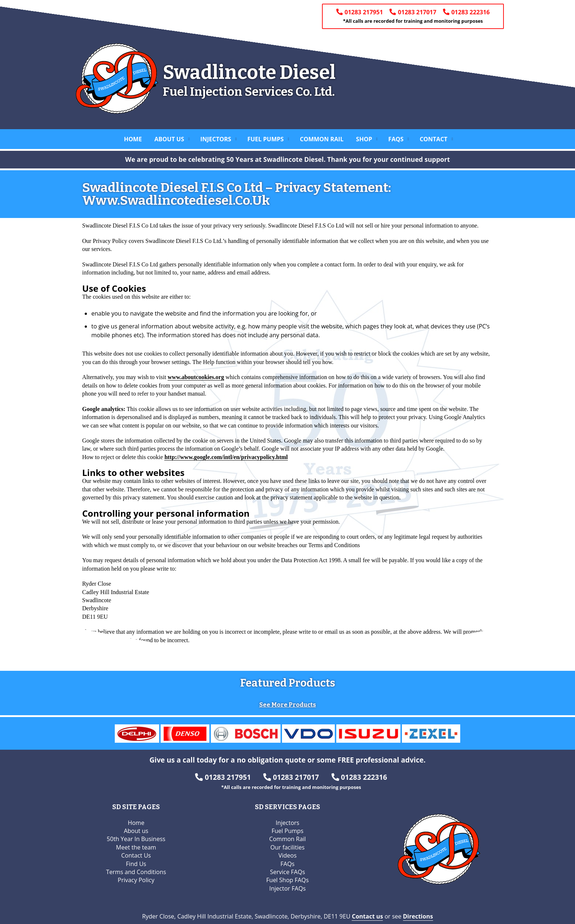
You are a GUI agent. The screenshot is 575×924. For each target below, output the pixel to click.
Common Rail (322, 139)
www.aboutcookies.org (196, 377)
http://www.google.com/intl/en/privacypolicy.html (226, 457)
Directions (418, 910)
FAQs (396, 139)
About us (169, 139)
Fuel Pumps (265, 139)
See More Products (288, 699)
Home (133, 139)
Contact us (367, 910)
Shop (364, 139)
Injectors (216, 139)
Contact (433, 139)
